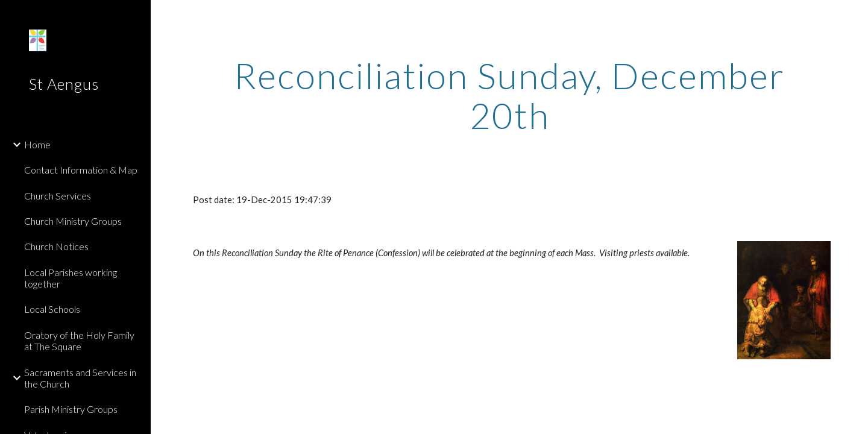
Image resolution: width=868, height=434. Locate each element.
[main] (510, 95)
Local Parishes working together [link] (71, 278)
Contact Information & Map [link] (81, 170)
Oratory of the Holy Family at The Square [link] (79, 341)
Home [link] (37, 144)
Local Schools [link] (52, 309)
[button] (854, 17)
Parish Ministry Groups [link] (71, 409)
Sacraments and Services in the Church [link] (80, 378)
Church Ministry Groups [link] (73, 221)
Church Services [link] (58, 196)
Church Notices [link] (56, 246)
